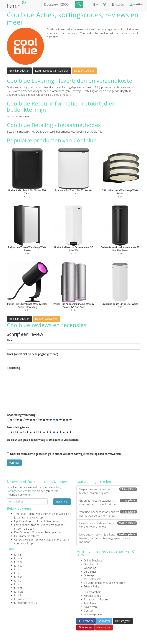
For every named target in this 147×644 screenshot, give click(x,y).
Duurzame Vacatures (27, 536)
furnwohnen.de (23, 599)
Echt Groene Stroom (27, 525)
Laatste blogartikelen (94, 482)
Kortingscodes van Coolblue (52, 71)
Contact (89, 611)
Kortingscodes (92, 596)
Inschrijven (62, 501)
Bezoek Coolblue (84, 71)
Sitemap (89, 575)
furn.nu (18, 569)
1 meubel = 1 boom (96, 599)
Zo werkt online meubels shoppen (104, 583)
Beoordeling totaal (18, 427)
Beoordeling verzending (21, 415)
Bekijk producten (19, 71)
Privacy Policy (91, 586)
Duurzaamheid (93, 592)
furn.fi (18, 595)
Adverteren (90, 607)
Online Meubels (93, 560)
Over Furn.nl (91, 564)
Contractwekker (24, 540)
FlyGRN (18, 521)
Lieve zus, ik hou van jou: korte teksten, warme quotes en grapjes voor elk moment (108, 538)
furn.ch (18, 580)
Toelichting (13, 368)
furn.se (18, 577)
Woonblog (90, 568)
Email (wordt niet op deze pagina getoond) (32, 354)
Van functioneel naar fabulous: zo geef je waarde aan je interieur (108, 514)
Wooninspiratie (93, 614)
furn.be (18, 558)
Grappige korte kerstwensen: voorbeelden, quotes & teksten (108, 502)
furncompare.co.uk (25, 603)
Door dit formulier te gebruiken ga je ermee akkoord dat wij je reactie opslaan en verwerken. (64, 454)
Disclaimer (90, 572)
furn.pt (18, 588)
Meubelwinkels (93, 579)
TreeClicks (20, 514)
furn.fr (18, 555)
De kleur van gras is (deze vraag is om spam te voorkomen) (43, 440)
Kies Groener (22, 532)
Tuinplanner (91, 603)
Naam (11, 340)
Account (118, 5)
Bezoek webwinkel (46, 319)
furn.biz (19, 592)
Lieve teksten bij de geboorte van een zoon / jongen (108, 525)
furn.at (18, 566)
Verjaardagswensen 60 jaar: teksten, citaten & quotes (108, 491)
